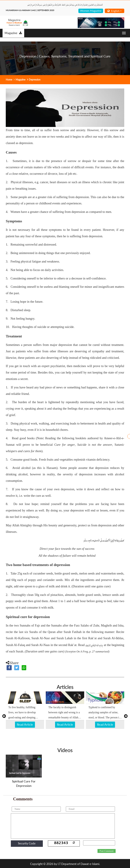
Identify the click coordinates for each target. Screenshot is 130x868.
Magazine (13, 33)
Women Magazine (91, 11)
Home (9, 80)
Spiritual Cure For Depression (24, 783)
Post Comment (107, 851)
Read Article (25, 724)
